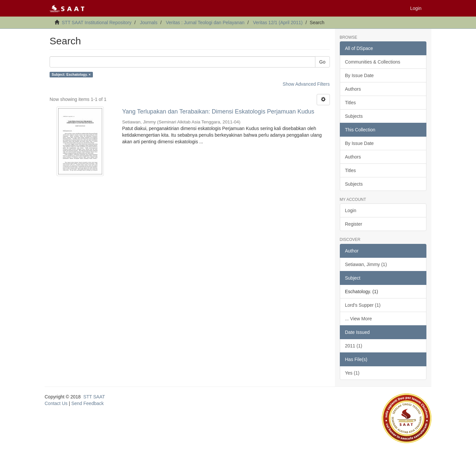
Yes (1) (352, 373)
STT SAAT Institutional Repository (97, 23)
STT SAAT (94, 397)
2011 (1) (354, 346)
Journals (149, 23)
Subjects (354, 116)
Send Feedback (88, 403)
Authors (353, 89)
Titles (351, 103)
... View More (358, 319)
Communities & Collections (373, 62)
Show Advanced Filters (306, 84)
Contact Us (56, 403)
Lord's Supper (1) (363, 305)
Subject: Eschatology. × (71, 74)
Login (351, 210)
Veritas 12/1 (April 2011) (278, 23)
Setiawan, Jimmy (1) (366, 264)
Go (322, 62)
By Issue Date (359, 75)
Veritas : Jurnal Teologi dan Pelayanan (205, 23)
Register (354, 224)
